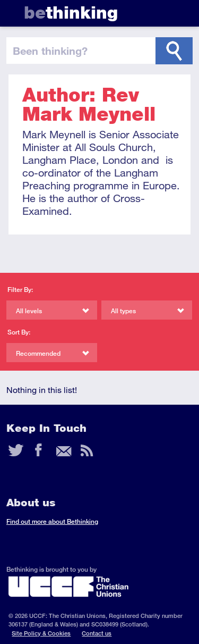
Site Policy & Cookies (41, 633)
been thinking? (50, 51)
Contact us (97, 633)
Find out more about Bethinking (52, 521)
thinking (71, 12)
